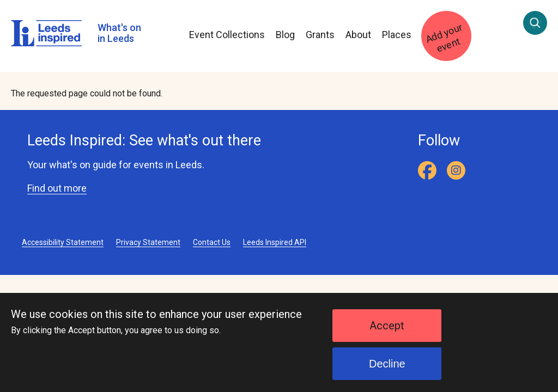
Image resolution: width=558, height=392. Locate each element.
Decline (387, 371)
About (358, 35)
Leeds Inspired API (275, 242)
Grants (320, 35)
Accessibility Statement (63, 242)
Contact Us (212, 242)
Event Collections (227, 35)
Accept (387, 333)
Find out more (57, 188)
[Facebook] (427, 170)
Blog (285, 35)
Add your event (444, 38)
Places (397, 35)
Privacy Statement (148, 242)
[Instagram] (456, 170)
